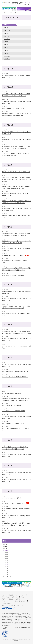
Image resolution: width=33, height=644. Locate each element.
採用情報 (4, 599)
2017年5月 (7, 47)
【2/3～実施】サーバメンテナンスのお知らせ (13, 503)
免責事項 (18, 599)
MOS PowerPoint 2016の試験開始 (11, 406)
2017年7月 (7, 42)
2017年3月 (7, 53)
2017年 (6, 565)
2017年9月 (7, 36)
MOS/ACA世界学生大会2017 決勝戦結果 (13, 275)
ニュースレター (24, 595)
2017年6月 (7, 45)
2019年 (6, 561)
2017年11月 (7, 30)
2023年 (6, 553)
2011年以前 (8, 576)
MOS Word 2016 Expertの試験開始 (11, 393)
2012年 (6, 575)
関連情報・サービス (13, 595)
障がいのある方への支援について (10, 597)
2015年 (6, 569)
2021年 (6, 557)
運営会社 (11, 599)
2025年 (5, 547)
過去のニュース (8, 551)
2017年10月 (7, 33)
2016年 (6, 567)
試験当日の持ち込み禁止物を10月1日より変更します (16, 172)
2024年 (5, 549)
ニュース (9, 13)
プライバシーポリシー (7, 601)
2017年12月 (7, 27)
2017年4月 (7, 50)
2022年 (6, 555)
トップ (3, 13)
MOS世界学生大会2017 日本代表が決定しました (15, 372)
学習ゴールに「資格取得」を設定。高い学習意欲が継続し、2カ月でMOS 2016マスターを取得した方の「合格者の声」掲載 (16, 179)
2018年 (6, 563)
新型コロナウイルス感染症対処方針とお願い (13, 605)
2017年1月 (7, 59)
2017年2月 (7, 56)
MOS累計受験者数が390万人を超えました (13, 423)
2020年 (6, 559)
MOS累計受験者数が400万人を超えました (13, 108)
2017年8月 (7, 39)
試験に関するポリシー (21, 601)
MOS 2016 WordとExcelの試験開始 (12, 498)
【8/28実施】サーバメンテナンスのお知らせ (13, 255)
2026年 (5, 545)
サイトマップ (24, 597)
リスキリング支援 (6, 603)
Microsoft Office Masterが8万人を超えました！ (15, 377)
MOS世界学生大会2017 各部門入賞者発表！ (13, 411)
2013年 (6, 573)
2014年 (6, 571)
